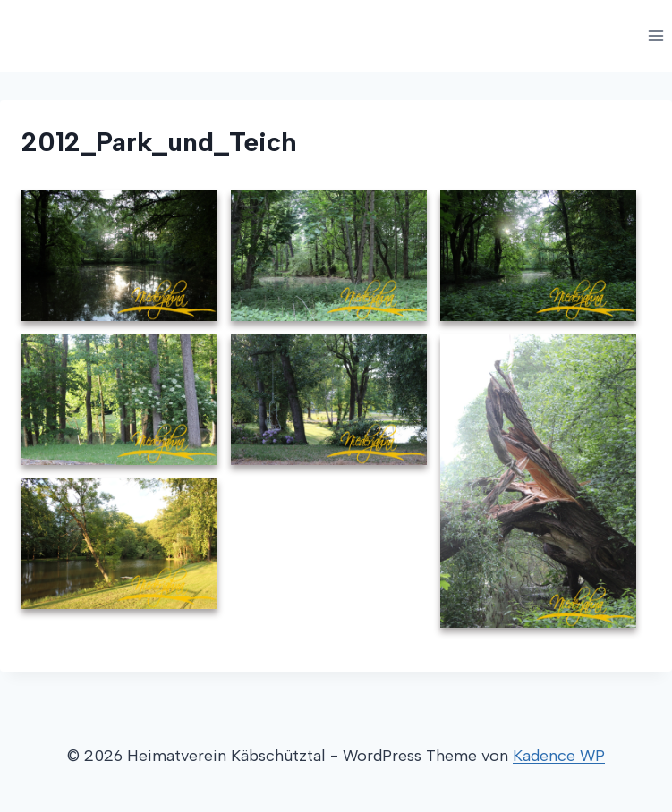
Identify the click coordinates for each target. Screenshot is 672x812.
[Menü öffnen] (655, 35)
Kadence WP (559, 756)
